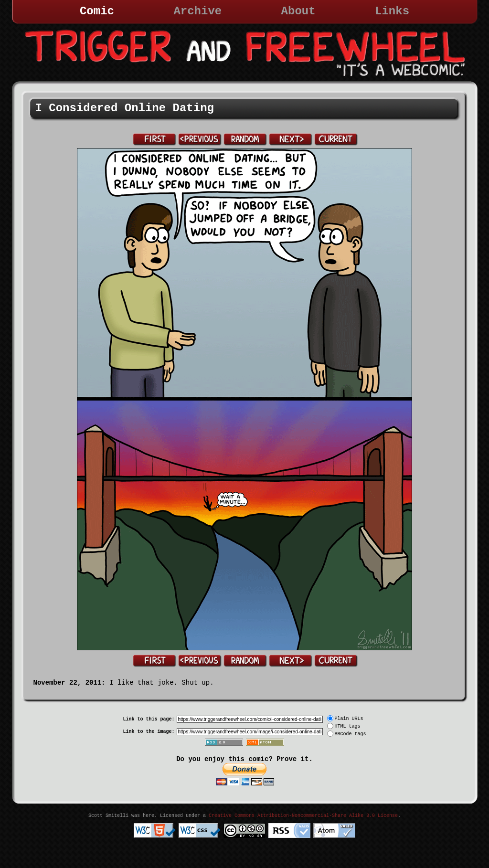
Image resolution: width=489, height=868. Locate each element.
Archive (197, 11)
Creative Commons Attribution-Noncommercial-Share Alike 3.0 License (303, 816)
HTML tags (348, 726)
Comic (97, 11)
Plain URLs (349, 719)
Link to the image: (149, 732)
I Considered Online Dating (125, 108)
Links (392, 11)
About (298, 11)
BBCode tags (351, 734)
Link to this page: (149, 719)
